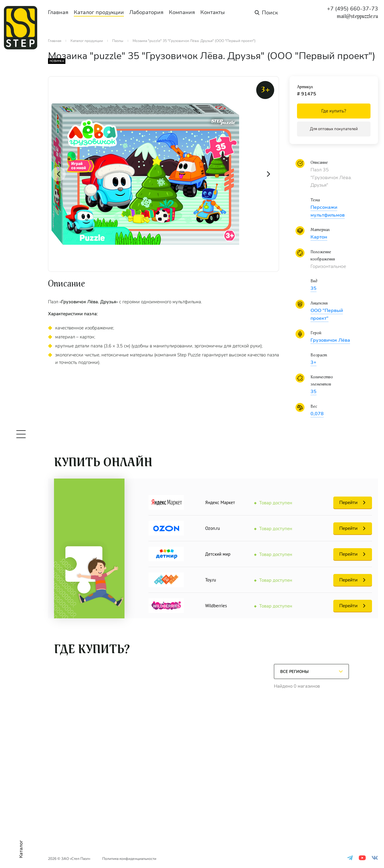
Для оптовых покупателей (334, 129)
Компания (182, 12)
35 (313, 288)
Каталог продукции (99, 12)
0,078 (317, 414)
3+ (313, 362)
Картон (319, 237)
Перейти (348, 503)
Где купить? (334, 111)
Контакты (213, 12)
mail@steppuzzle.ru (357, 17)
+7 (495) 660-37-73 (352, 9)
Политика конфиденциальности (129, 859)
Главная (58, 12)
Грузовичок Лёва (330, 340)
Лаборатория (146, 12)
